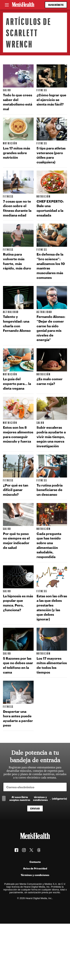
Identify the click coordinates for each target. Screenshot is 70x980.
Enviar (35, 808)
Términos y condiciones (35, 875)
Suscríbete (56, 5)
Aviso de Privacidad (35, 868)
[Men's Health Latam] (23, 5)
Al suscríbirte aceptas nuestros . (38, 798)
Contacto (35, 862)
